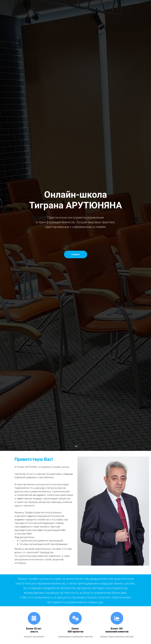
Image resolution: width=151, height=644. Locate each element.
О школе (76, 254)
